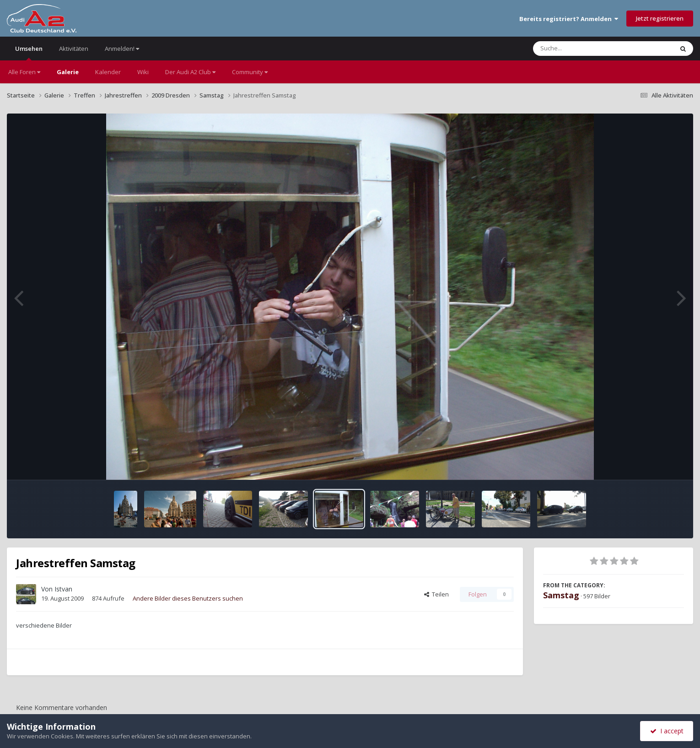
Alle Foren (24, 72)
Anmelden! (122, 49)
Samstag (561, 595)
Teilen (436, 594)
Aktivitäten (74, 49)
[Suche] (584, 49)
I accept (667, 731)
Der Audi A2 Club (190, 72)
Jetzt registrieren (660, 18)
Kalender (108, 72)
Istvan (63, 589)
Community (250, 72)
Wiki (143, 72)
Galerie (68, 72)
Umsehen (29, 52)
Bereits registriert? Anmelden (569, 19)
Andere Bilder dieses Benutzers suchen (188, 598)
